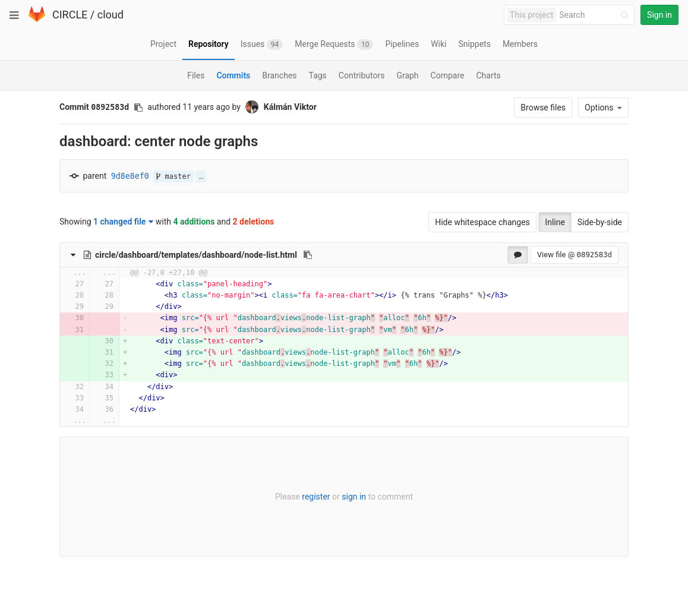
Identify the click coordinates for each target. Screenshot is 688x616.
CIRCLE (70, 15)
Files (196, 75)
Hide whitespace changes (482, 222)
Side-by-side (600, 222)
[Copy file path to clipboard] (308, 255)
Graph (407, 75)
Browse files (543, 108)
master (173, 176)
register (316, 497)
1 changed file (123, 222)
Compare (448, 75)
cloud (111, 15)
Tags (318, 75)
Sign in (659, 15)
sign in (354, 497)
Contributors (362, 75)
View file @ (575, 255)
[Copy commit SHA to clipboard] (138, 108)
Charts (488, 75)
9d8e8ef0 (130, 176)
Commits (233, 75)
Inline (555, 222)
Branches (279, 75)
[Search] (596, 15)
